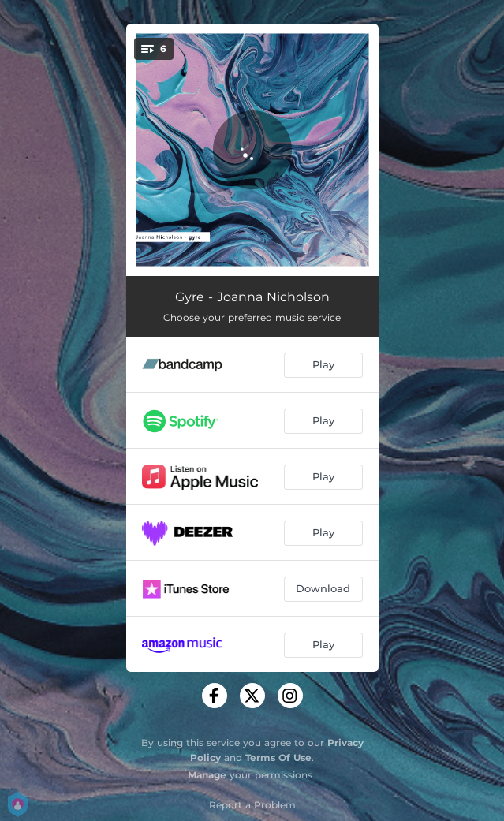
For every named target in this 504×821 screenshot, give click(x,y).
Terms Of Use (278, 758)
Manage (207, 775)
